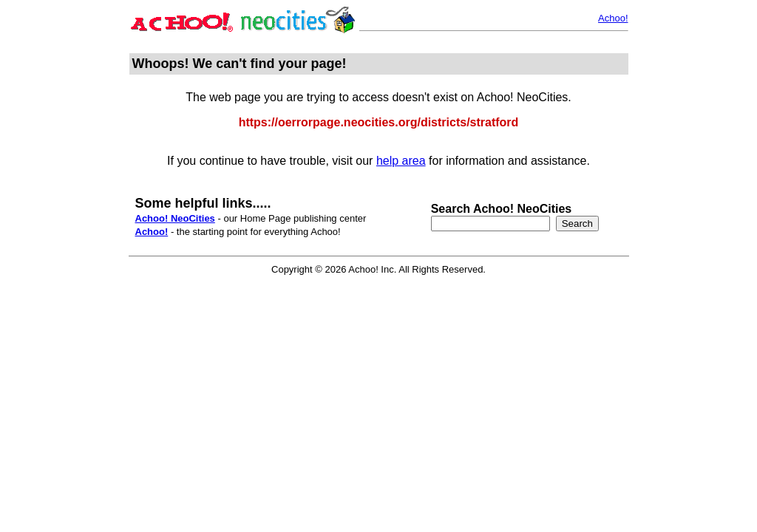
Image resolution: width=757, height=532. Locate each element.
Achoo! (613, 18)
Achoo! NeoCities (175, 218)
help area (401, 161)
